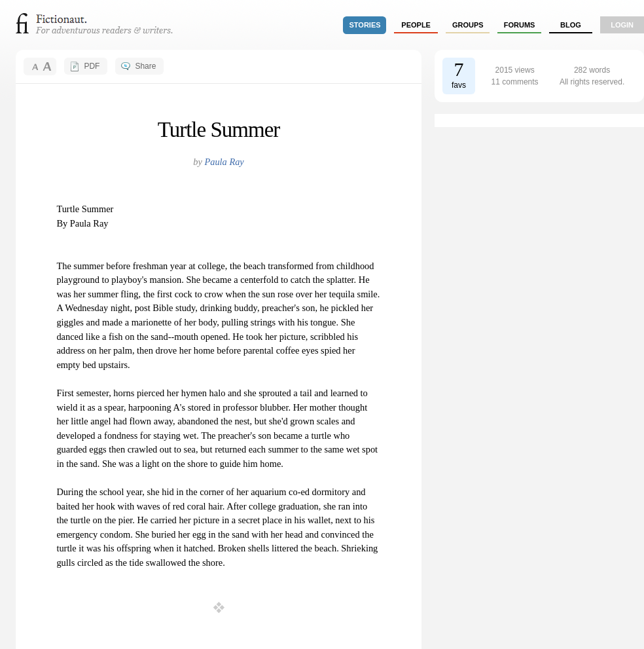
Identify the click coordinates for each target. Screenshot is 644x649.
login (622, 25)
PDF (92, 66)
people (416, 25)
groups (468, 25)
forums (520, 25)
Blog (571, 25)
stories (365, 25)
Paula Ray (224, 162)
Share (145, 66)
